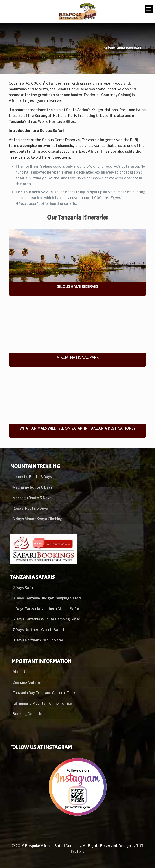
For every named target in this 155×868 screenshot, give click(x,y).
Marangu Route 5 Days (32, 498)
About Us (21, 672)
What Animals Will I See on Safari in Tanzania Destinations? (77, 428)
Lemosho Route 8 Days (32, 477)
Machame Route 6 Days (33, 487)
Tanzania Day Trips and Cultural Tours (44, 693)
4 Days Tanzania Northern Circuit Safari (46, 609)
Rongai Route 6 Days (30, 508)
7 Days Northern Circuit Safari (38, 630)
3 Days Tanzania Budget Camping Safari (47, 598)
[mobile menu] (149, 9)
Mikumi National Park (78, 357)
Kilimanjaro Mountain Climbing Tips (42, 703)
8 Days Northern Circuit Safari (38, 640)
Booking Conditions (29, 714)
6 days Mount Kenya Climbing (38, 519)
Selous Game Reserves (77, 286)
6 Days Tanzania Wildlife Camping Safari (47, 619)
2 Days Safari (24, 588)
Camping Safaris (27, 682)
